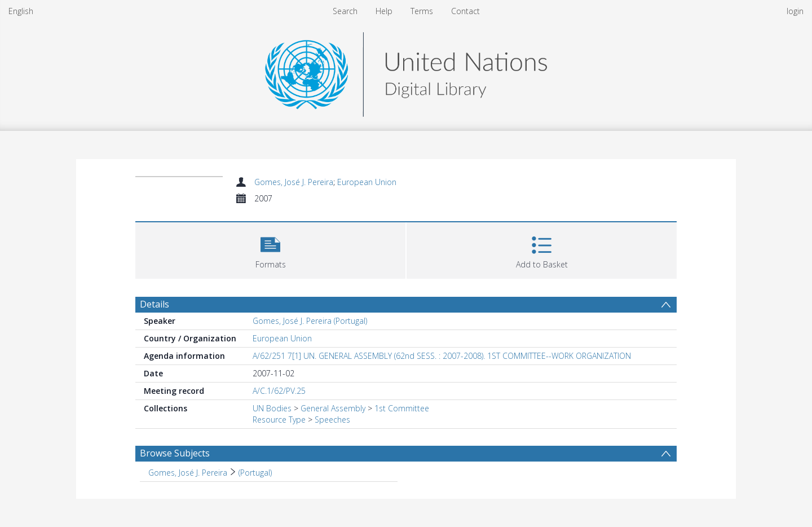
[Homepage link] (406, 71)
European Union (367, 182)
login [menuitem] (795, 11)
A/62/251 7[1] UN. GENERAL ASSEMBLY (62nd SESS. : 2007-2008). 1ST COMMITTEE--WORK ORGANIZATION (442, 356)
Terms (422, 11)
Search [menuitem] (345, 11)
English (21, 11)
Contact (465, 11)
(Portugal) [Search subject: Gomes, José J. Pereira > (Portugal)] (255, 473)
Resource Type (279, 420)
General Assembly (333, 408)
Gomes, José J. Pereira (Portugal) (310, 321)
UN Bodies (272, 408)
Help (384, 11)
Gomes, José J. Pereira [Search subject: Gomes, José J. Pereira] (188, 473)
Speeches (332, 420)
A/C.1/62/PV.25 (279, 391)
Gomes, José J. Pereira (294, 182)
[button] (270, 249)
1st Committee (402, 408)
